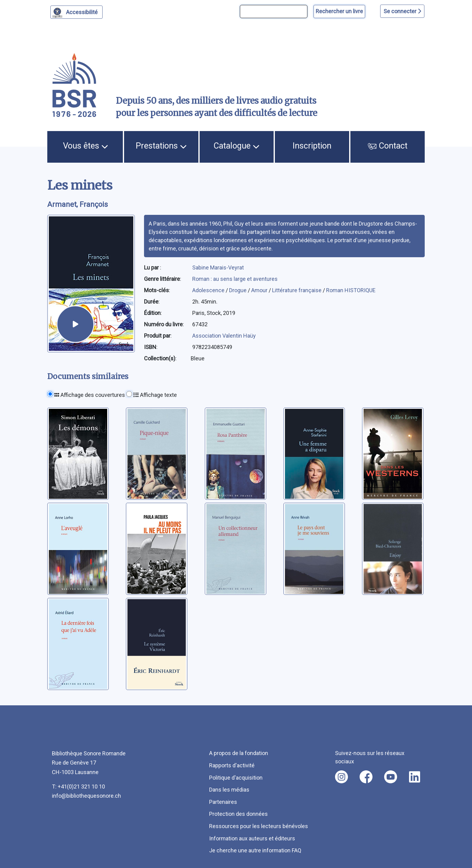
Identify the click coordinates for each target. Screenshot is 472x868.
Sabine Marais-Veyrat (218, 267)
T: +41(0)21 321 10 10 (78, 787)
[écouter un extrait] (75, 324)
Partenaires (223, 802)
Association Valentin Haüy (224, 336)
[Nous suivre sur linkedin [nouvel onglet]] (415, 777)
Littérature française (297, 290)
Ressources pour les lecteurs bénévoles (259, 826)
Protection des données (238, 814)
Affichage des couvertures (90, 395)
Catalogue (236, 146)
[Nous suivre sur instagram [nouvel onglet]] (341, 777)
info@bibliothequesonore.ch (86, 796)
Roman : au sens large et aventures (235, 279)
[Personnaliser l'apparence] (77, 12)
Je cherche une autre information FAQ (255, 850)
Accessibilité (83, 11)
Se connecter (402, 11)
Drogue (238, 290)
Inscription (312, 146)
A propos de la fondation (239, 753)
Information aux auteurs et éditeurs (252, 838)
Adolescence (209, 290)
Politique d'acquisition (236, 778)
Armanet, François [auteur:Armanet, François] (78, 204)
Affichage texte (155, 395)
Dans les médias (229, 790)
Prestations (161, 146)
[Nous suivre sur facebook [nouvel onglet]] (366, 777)
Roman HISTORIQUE (351, 290)
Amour (260, 290)
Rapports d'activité (232, 765)
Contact (388, 146)
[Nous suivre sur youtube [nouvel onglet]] (391, 777)
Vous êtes (86, 146)
